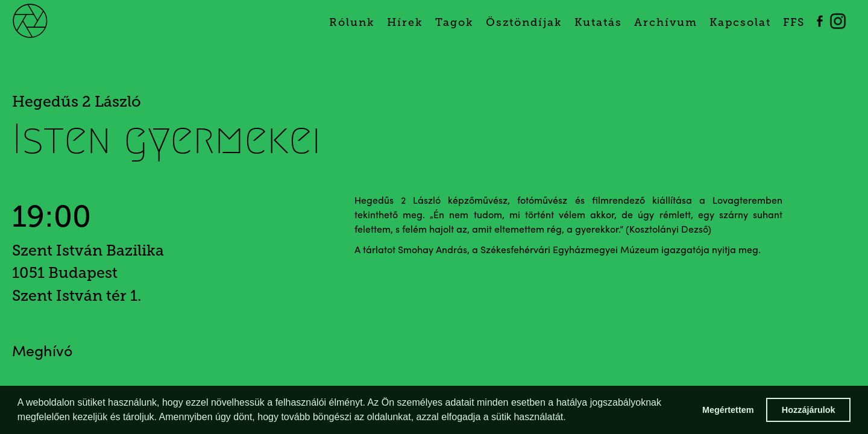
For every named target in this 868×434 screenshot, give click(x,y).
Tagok (454, 22)
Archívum (666, 22)
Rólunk (352, 22)
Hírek (405, 22)
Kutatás (598, 22)
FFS (794, 22)
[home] (43, 20)
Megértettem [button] (728, 410)
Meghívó (42, 352)
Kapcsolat (740, 22)
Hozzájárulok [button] (809, 410)
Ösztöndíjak (524, 22)
